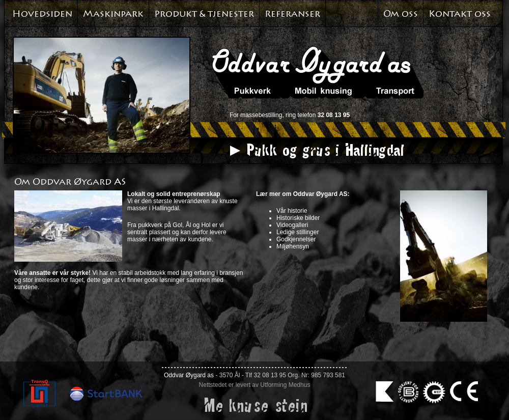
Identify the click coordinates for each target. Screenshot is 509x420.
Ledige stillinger (298, 232)
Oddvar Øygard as (189, 375)
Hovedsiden (42, 14)
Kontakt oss (460, 14)
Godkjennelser (296, 239)
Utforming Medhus (285, 385)
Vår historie (292, 211)
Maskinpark (113, 14)
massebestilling (261, 115)
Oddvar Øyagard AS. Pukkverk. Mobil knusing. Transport (318, 72)
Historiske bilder (298, 218)
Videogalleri (292, 225)
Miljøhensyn (293, 246)
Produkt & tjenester (204, 14)
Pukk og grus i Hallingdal (324, 150)
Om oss (401, 14)
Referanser (292, 14)
